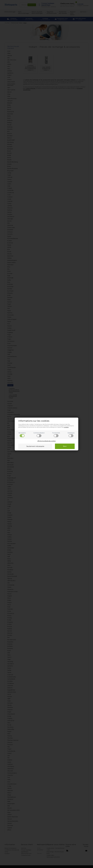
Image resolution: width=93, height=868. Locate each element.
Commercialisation (39, 435)
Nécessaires (22, 435)
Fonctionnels (56, 435)
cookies (66, 427)
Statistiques (71, 435)
